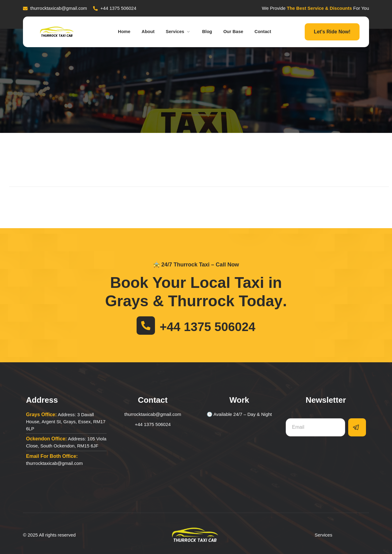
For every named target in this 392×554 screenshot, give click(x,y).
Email (292, 415)
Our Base (236, 32)
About (146, 32)
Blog (208, 32)
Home (121, 32)
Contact (266, 32)
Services (178, 32)
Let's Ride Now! (332, 32)
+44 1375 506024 (207, 327)
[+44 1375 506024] (146, 326)
